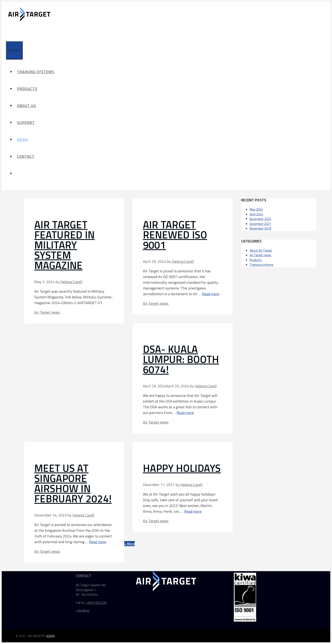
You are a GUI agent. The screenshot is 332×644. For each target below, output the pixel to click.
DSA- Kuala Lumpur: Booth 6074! (181, 359)
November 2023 (260, 219)
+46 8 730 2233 (96, 603)
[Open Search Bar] (8, 33)
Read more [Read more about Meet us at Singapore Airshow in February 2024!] (98, 542)
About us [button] (28, 106)
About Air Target (261, 250)
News (23, 139)
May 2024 (256, 209)
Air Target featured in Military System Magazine (64, 245)
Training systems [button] (37, 72)
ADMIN (51, 636)
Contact (26, 156)
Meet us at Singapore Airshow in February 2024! (73, 483)
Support (26, 123)
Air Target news (47, 312)
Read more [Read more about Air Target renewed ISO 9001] (211, 294)
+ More (129, 544)
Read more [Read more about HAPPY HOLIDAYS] (193, 511)
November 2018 (260, 228)
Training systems (262, 265)
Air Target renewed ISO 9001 (175, 235)
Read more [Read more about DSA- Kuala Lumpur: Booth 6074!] (185, 413)
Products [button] (28, 89)
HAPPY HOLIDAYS (182, 468)
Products (256, 260)
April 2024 (256, 214)
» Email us (83, 610)
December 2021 (260, 224)
